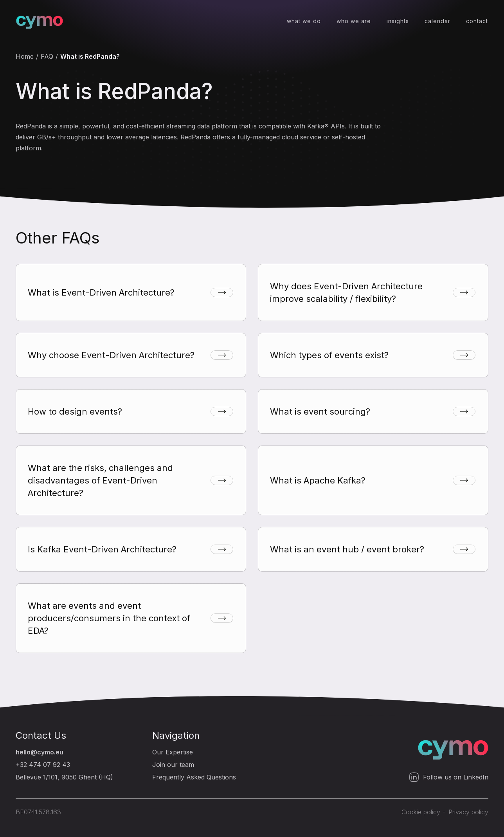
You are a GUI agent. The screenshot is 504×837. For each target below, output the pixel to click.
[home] (40, 21)
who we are (354, 21)
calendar (437, 21)
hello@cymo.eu (40, 752)
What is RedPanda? (90, 56)
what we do (304, 21)
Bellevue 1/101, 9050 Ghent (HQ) (64, 777)
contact (477, 21)
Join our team (173, 765)
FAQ (47, 56)
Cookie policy (421, 812)
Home (25, 56)
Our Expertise (173, 752)
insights (398, 21)
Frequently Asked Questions (194, 777)
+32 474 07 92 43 (43, 765)
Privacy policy (468, 812)
